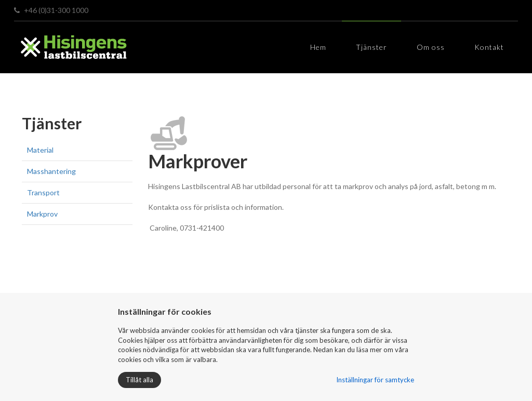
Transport (43, 192)
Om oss (431, 47)
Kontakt (489, 47)
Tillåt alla (139, 380)
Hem (318, 47)
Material (40, 150)
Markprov (42, 214)
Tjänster (371, 47)
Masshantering (51, 171)
